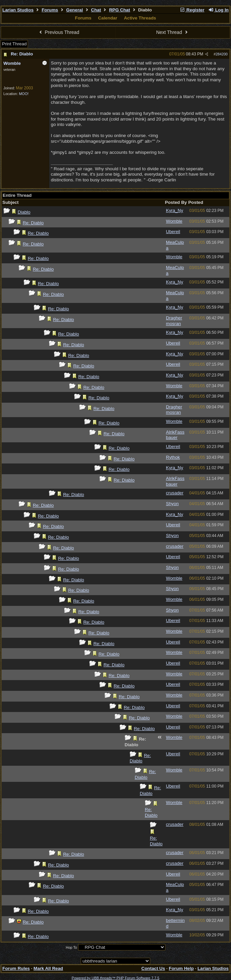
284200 (222, 54)
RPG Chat (120, 10)
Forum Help (181, 968)
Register (192, 10)
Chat (96, 10)
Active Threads (140, 18)
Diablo (24, 212)
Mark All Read (48, 968)
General (75, 10)
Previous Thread (58, 32)
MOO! (24, 94)
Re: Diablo (22, 54)
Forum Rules (16, 968)
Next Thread (173, 32)
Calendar (108, 18)
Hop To (71, 947)
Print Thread (14, 44)
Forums (50, 10)
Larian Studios (18, 10)
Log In (219, 10)
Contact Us (153, 968)
